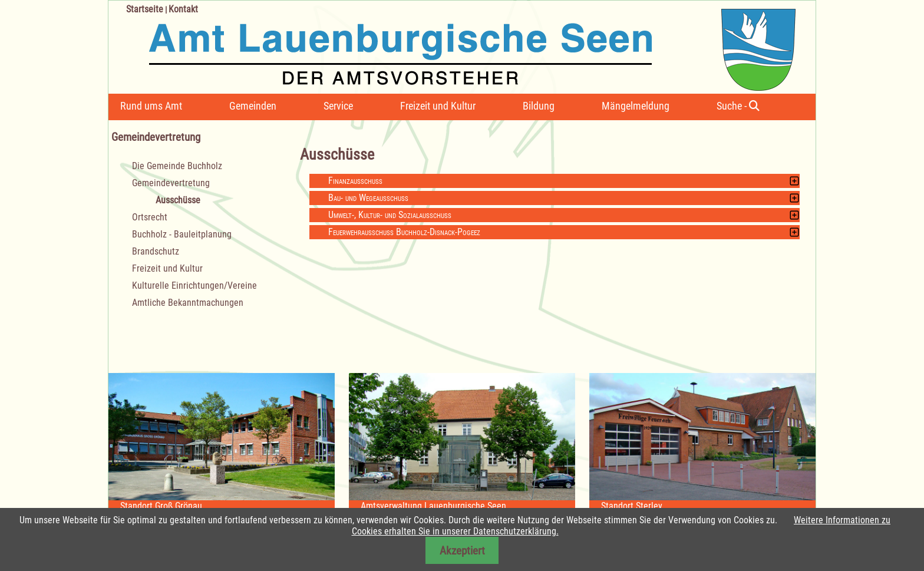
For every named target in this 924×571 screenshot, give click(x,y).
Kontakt (183, 9)
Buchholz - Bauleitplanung (182, 234)
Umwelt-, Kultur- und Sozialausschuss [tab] (390, 215)
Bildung (539, 106)
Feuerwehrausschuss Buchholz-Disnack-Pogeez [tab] (404, 232)
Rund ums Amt (151, 106)
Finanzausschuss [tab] (355, 181)
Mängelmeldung (636, 106)
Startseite (145, 9)
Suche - (738, 106)
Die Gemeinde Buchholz (177, 166)
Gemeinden (253, 106)
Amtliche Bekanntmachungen (188, 303)
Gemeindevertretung (171, 183)
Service (338, 106)
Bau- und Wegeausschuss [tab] (368, 198)
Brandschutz (156, 251)
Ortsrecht (150, 217)
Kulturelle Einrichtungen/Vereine (194, 285)
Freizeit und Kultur (438, 106)
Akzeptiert (462, 551)
